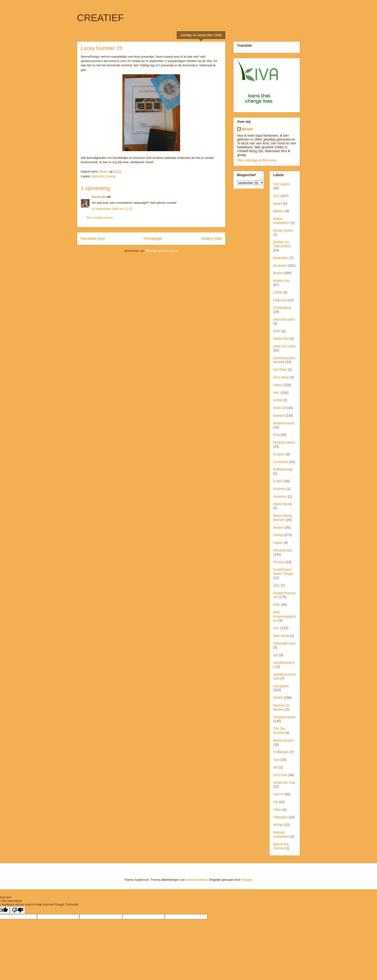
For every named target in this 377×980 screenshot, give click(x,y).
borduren (98, 176)
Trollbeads (281, 752)
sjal (276, 655)
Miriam (247, 129)
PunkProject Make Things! (283, 572)
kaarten (279, 416)
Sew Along (281, 636)
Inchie (278, 400)
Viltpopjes (280, 817)
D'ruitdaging (282, 308)
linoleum (279, 489)
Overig (111, 176)
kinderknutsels (284, 423)
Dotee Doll (281, 339)
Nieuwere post (93, 239)
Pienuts (279, 562)
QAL (276, 585)
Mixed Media (283, 504)
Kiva (276, 435)
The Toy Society (279, 731)
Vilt (275, 802)
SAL (276, 628)
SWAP (278, 698)
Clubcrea (280, 300)
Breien (278, 273)
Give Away (281, 377)
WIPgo (278, 825)
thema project (283, 740)
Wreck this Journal (281, 846)
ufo (275, 767)
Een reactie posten (100, 218)
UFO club (280, 775)
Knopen (279, 454)
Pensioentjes (283, 550)
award (278, 204)
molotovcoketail (197, 880)
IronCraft (280, 408)
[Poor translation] (18, 910)
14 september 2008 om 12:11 (112, 209)
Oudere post (211, 239)
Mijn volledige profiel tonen (257, 160)
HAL (276, 393)
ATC (276, 196)
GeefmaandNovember (284, 360)
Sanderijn (99, 197)
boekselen (281, 258)
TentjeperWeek (284, 717)
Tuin (276, 760)
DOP (277, 331)
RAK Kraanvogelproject (284, 616)
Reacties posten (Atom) (162, 251)
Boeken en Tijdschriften (282, 244)
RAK (277, 605)
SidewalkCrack (284, 643)
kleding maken (284, 442)
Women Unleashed (281, 834)
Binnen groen (283, 230)
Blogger (247, 880)
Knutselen (281, 462)
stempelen (281, 686)
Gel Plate (280, 370)
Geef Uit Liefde (284, 346)
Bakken (279, 211)
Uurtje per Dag (284, 782)
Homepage (153, 239)
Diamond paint (284, 319)
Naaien (278, 527)
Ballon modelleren (281, 221)
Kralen (278, 481)
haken (278, 385)
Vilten (277, 810)
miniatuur (280, 496)
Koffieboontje (283, 469)
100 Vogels (281, 184)
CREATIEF (100, 18)
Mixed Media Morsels (283, 518)
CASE (278, 292)
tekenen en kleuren (281, 707)
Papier (278, 543)
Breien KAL (282, 281)
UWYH (278, 794)
